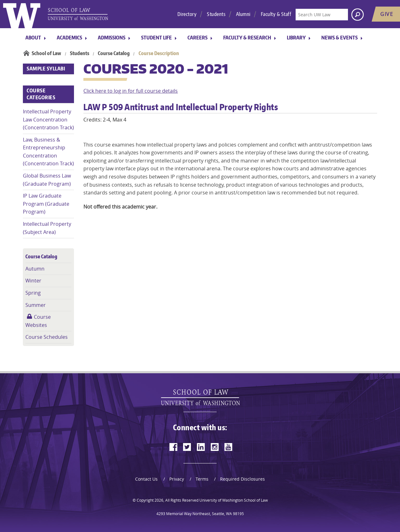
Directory (187, 14)
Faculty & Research (247, 38)
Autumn (35, 269)
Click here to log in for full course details (131, 91)
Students (216, 14)
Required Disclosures (242, 479)
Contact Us (146, 479)
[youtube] (229, 447)
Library (296, 38)
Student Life (156, 38)
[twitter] (187, 447)
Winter (33, 281)
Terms (202, 479)
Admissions (112, 38)
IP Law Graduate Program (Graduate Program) (46, 204)
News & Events (339, 38)
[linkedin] (201, 447)
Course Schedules (47, 337)
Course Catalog (114, 53)
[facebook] (173, 447)
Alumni (243, 14)
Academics (69, 38)
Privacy (177, 479)
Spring (33, 293)
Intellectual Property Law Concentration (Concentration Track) (48, 119)
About (33, 38)
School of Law (46, 53)
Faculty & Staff (276, 14)
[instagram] (215, 447)
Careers (197, 38)
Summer (36, 305)
